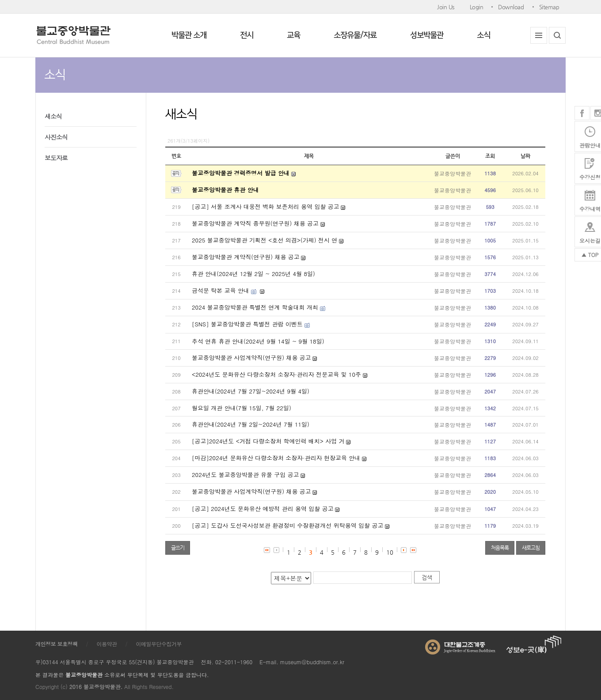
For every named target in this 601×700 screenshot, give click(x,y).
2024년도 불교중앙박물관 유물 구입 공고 (245, 475)
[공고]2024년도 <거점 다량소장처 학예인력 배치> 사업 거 (268, 441)
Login (477, 7)
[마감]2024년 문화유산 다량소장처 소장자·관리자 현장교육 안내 (276, 458)
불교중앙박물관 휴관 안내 (225, 190)
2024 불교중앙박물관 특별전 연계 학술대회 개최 (255, 307)
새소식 (53, 116)
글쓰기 (178, 548)
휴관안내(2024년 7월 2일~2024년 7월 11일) (251, 424)
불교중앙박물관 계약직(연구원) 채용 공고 (246, 257)
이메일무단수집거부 (159, 644)
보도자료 (56, 158)
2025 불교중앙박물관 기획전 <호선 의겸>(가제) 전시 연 (264, 240)
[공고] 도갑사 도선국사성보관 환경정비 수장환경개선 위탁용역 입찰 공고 (287, 525)
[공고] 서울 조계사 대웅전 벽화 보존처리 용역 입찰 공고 (266, 206)
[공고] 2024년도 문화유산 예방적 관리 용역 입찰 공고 (263, 509)
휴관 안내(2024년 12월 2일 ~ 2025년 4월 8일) (253, 274)
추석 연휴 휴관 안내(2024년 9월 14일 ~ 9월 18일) (258, 341)
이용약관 (107, 644)
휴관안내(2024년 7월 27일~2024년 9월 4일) (251, 391)
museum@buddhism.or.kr (312, 662)
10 (390, 552)
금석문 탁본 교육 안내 (221, 290)
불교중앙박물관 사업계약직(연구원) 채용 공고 (251, 358)
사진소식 (56, 137)
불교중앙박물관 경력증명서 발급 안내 (241, 173)
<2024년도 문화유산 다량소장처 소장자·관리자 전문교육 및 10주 (276, 374)
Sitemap (549, 7)
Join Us (446, 7)
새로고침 (531, 548)
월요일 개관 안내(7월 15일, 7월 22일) (242, 408)
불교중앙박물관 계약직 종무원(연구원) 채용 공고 (255, 223)
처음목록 (500, 548)
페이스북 (582, 113)
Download (511, 7)
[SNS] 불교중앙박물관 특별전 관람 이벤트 (247, 324)
